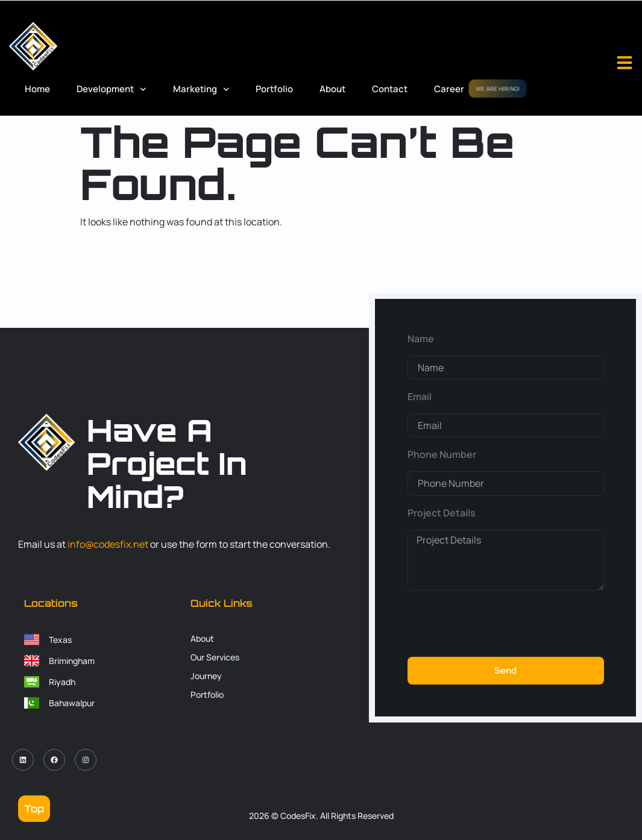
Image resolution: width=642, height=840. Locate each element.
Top (34, 809)
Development (112, 89)
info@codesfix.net (108, 544)
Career (449, 89)
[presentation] (499, 624)
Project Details (442, 513)
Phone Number (442, 454)
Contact (390, 89)
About (332, 89)
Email (420, 396)
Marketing (201, 89)
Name (421, 339)
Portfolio (274, 89)
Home (37, 89)
